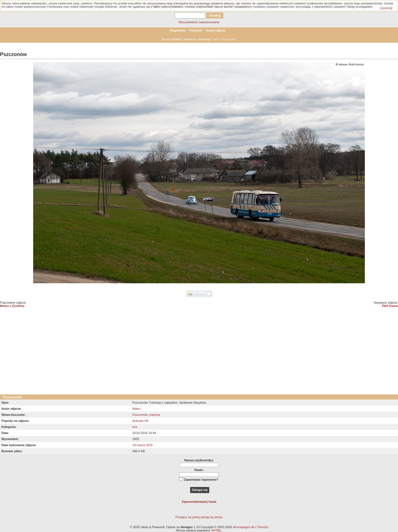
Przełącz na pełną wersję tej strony (199, 517)
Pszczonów (140, 415)
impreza (155, 415)
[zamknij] (386, 8)
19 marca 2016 (142, 445)
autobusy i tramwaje (197, 39)
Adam (136, 409)
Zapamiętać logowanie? (201, 480)
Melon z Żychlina (12, 306)
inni (216, 39)
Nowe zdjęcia (216, 30)
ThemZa (262, 527)
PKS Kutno (390, 306)
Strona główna (172, 39)
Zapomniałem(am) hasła (199, 502)
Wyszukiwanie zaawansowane (199, 22)
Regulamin (178, 30)
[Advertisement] (199, 353)
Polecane (196, 30)
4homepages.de (244, 527)
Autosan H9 (140, 421)
